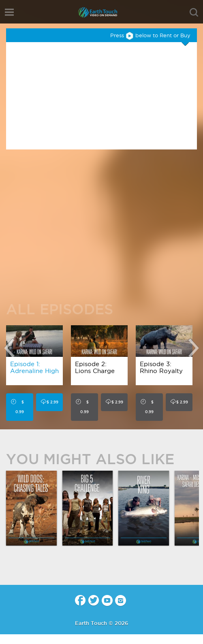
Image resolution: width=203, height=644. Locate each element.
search (194, 13)
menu (9, 12)
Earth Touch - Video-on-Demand (102, 12)
